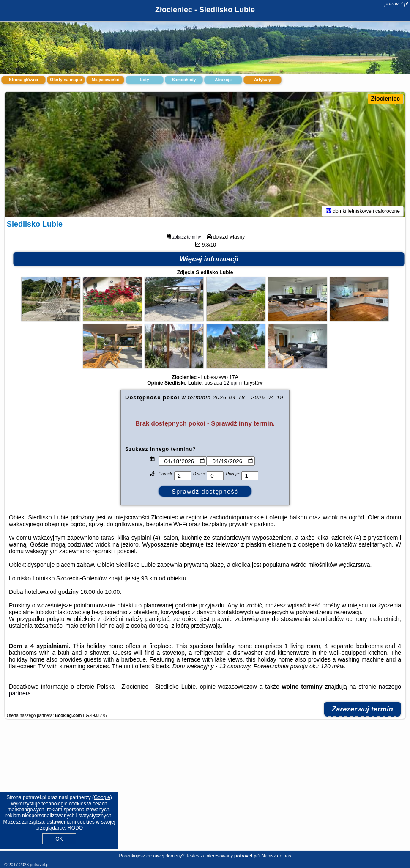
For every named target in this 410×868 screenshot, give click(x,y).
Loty (144, 80)
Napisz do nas (276, 856)
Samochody (184, 80)
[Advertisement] (205, 790)
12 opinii (233, 385)
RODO (75, 828)
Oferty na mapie (66, 80)
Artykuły (262, 80)
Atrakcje (223, 80)
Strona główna (23, 80)
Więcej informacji (209, 261)
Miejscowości (105, 80)
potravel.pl (396, 4)
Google (102, 797)
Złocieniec (385, 99)
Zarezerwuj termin (363, 711)
